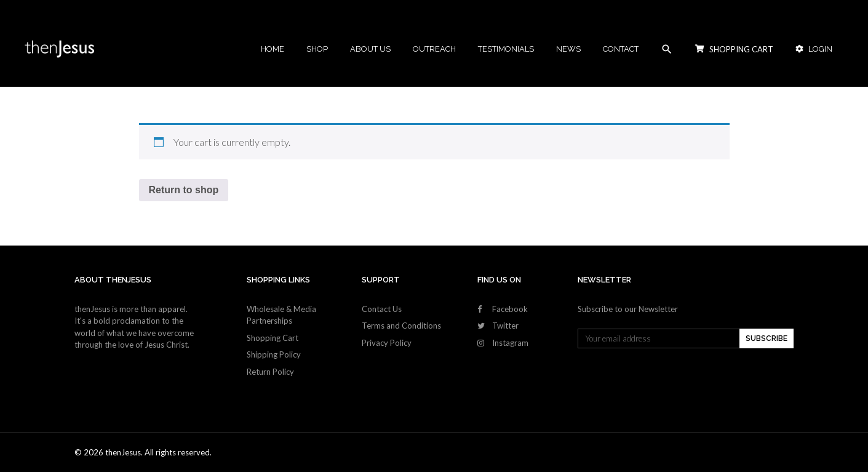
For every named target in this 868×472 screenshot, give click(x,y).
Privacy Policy (387, 343)
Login (814, 49)
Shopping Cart (273, 338)
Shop (317, 49)
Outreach (434, 49)
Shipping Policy (274, 354)
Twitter (505, 326)
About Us (370, 49)
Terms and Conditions (401, 326)
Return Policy (270, 372)
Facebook (510, 309)
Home (273, 49)
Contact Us (382, 309)
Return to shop (184, 190)
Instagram (510, 343)
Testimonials (506, 49)
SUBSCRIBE (766, 338)
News (568, 49)
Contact (621, 49)
